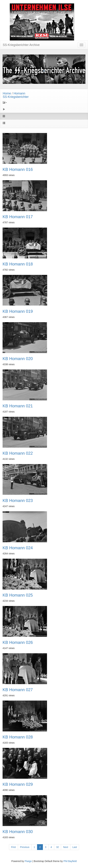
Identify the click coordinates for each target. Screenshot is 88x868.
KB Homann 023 (18, 501)
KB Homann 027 (18, 690)
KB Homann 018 (18, 264)
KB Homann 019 (18, 311)
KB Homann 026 (18, 642)
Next (66, 847)
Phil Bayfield (70, 861)
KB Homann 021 (18, 406)
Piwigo (28, 861)
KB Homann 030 (18, 832)
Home (7, 93)
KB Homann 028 (18, 737)
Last (75, 847)
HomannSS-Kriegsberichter (16, 95)
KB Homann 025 (18, 595)
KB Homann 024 (18, 548)
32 (58, 847)
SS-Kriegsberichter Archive (21, 45)
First (13, 847)
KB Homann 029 (18, 784)
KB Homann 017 (18, 217)
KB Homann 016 (18, 169)
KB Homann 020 (18, 359)
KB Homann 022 (18, 453)
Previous (25, 847)
